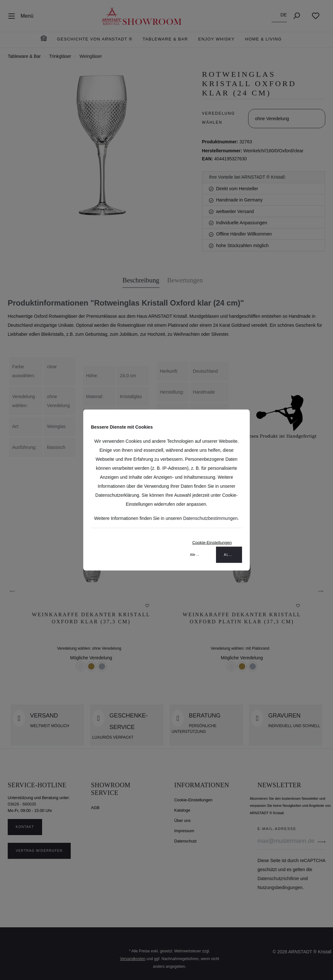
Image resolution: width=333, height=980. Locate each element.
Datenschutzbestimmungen (211, 518)
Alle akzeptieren (233, 555)
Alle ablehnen (199, 555)
